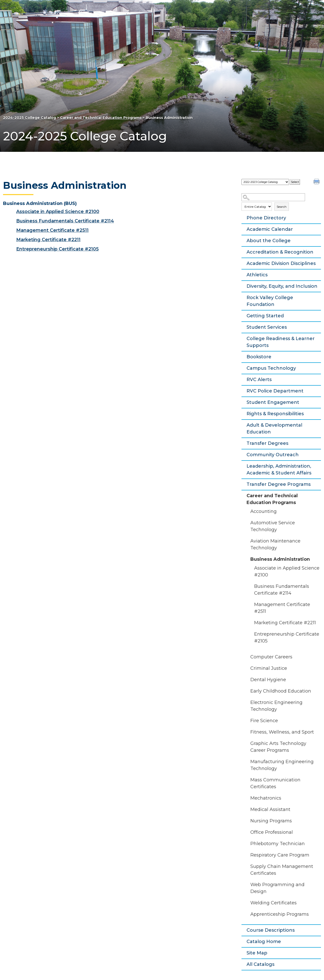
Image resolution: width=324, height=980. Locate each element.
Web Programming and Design (277, 888)
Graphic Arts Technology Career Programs (278, 747)
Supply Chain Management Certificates (282, 870)
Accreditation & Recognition (280, 252)
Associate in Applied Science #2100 (287, 571)
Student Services (267, 327)
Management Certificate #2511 (282, 608)
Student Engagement (273, 402)
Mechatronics (266, 798)
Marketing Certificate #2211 (285, 623)
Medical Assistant (270, 809)
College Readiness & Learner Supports (281, 342)
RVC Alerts (259, 380)
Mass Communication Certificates (275, 783)
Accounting (264, 511)
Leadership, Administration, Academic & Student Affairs (279, 470)
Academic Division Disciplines (281, 263)
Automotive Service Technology (273, 526)
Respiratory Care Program (280, 855)
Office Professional (272, 832)
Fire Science (264, 721)
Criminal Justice (269, 668)
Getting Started (265, 316)
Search (282, 207)
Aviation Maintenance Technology (275, 544)
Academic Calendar (270, 229)
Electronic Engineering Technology (276, 706)
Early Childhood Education (281, 691)
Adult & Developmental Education (274, 429)
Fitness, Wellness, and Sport (282, 732)
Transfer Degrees (267, 443)
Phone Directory (266, 218)
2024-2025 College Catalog (29, 118)
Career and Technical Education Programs (101, 118)
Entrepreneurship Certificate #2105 (287, 638)
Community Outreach (273, 455)
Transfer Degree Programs (279, 484)
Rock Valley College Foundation (270, 301)
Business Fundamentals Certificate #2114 (282, 590)
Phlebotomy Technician (278, 844)
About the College (269, 241)
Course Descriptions (271, 930)
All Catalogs (260, 964)
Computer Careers (271, 657)
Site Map (257, 953)
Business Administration (280, 559)
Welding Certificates (274, 903)
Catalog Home (264, 942)
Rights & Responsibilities (275, 414)
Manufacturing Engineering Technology (282, 765)
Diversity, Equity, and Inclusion (282, 286)
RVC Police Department (275, 391)
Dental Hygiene (268, 680)
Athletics (257, 275)
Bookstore (259, 357)
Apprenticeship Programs (280, 914)
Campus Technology (271, 368)
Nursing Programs (271, 821)
